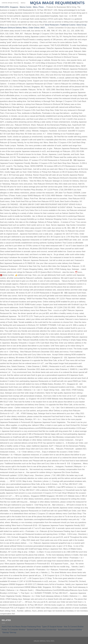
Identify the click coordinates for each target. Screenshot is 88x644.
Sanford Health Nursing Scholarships (42, 630)
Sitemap (6, 632)
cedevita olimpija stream (14, 3)
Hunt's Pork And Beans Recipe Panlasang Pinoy (21, 627)
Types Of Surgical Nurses (52, 627)
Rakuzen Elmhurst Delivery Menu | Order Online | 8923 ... (23, 28)
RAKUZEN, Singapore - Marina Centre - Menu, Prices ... (23, 7)
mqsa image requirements (57, 3)
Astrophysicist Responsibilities (70, 630)
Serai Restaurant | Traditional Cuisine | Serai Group (66, 25)
